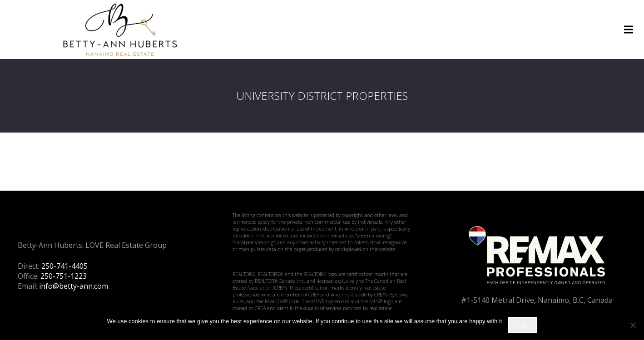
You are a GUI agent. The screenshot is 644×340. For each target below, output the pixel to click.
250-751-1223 (64, 276)
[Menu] (629, 30)
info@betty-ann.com (74, 286)
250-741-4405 (64, 266)
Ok (523, 325)
